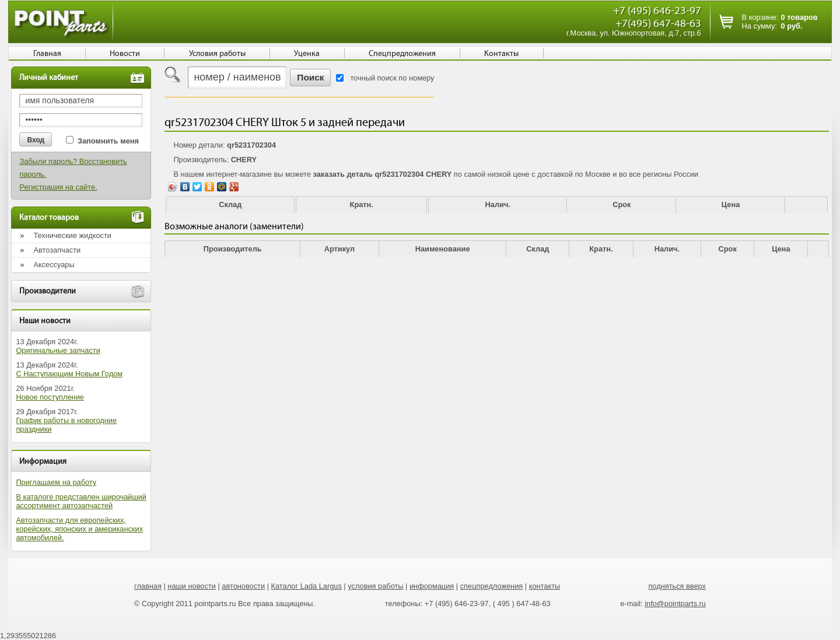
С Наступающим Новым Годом (69, 374)
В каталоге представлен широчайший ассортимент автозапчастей (81, 501)
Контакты (501, 54)
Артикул (340, 249)
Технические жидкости (72, 235)
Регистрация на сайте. (58, 187)
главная (148, 586)
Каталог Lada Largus (307, 586)
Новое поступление (50, 397)
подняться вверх (677, 586)
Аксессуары (54, 265)
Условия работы (217, 54)
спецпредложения (492, 586)
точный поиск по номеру (392, 78)
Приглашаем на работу (56, 482)
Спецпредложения (402, 54)
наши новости (192, 586)
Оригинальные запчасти (58, 350)
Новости (125, 54)
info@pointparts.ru (675, 604)
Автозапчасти (57, 250)
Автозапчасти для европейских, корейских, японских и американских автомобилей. (79, 529)
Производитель (233, 249)
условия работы (375, 586)
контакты (545, 586)
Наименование (443, 249)
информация (432, 586)
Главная (47, 54)
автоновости (243, 586)
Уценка (307, 54)
